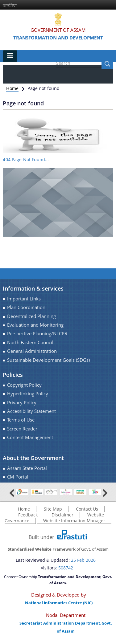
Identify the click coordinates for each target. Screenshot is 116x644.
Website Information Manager (74, 521)
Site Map (53, 509)
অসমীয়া (10, 5)
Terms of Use (21, 420)
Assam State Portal (27, 468)
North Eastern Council (30, 342)
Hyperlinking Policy (28, 394)
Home (12, 88)
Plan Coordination (26, 307)
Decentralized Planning (31, 316)
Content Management (30, 437)
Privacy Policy (22, 403)
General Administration (32, 351)
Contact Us (87, 509)
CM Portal (18, 477)
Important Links (24, 299)
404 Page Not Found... (26, 159)
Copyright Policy (24, 385)
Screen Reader (22, 429)
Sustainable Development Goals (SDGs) (48, 360)
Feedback (28, 515)
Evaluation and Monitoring (35, 325)
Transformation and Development (58, 38)
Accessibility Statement (31, 411)
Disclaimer (62, 515)
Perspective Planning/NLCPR (37, 334)
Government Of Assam (58, 30)
